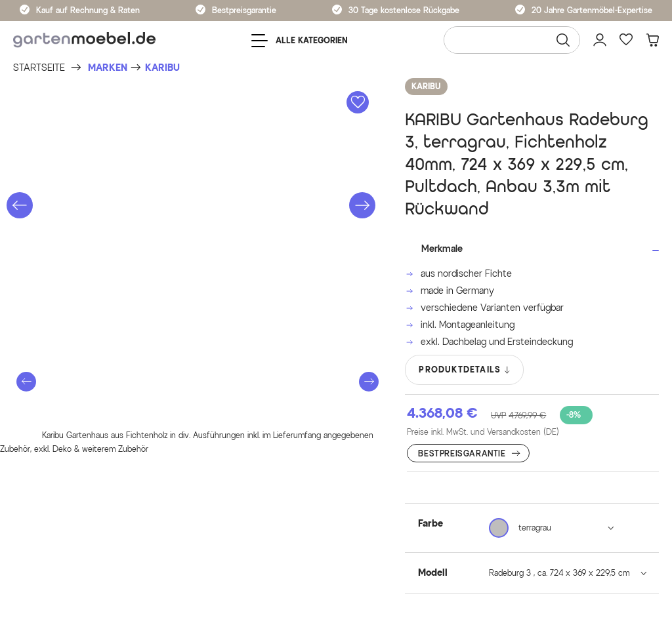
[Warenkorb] (652, 40)
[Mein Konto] (600, 40)
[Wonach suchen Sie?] (512, 40)
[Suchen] (563, 40)
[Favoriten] (626, 40)
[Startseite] (39, 68)
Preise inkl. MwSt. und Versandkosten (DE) (483, 432)
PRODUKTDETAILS (465, 370)
